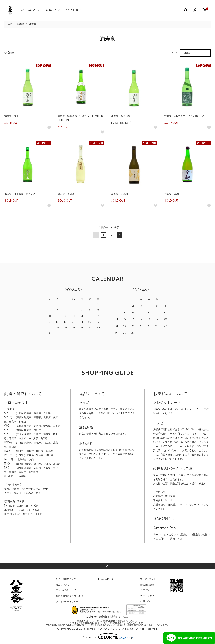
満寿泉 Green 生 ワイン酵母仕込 (184, 116)
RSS (100, 579)
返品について (63, 585)
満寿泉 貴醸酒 (66, 194)
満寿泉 (33, 24)
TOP (9, 24)
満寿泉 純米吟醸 (121, 116)
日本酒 (20, 24)
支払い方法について (66, 590)
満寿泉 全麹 (171, 194)
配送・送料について (66, 579)
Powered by (108, 636)
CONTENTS (74, 10)
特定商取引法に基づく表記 (69, 596)
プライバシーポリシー (67, 602)
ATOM (109, 579)
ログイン (145, 590)
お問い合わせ (147, 601)
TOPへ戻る (107, 566)
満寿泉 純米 (12, 116)
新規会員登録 (147, 585)
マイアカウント (148, 579)
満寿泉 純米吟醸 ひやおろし (21, 194)
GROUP (51, 10)
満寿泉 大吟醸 (119, 194)
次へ (119, 235)
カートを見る (148, 596)
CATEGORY (28, 10)
